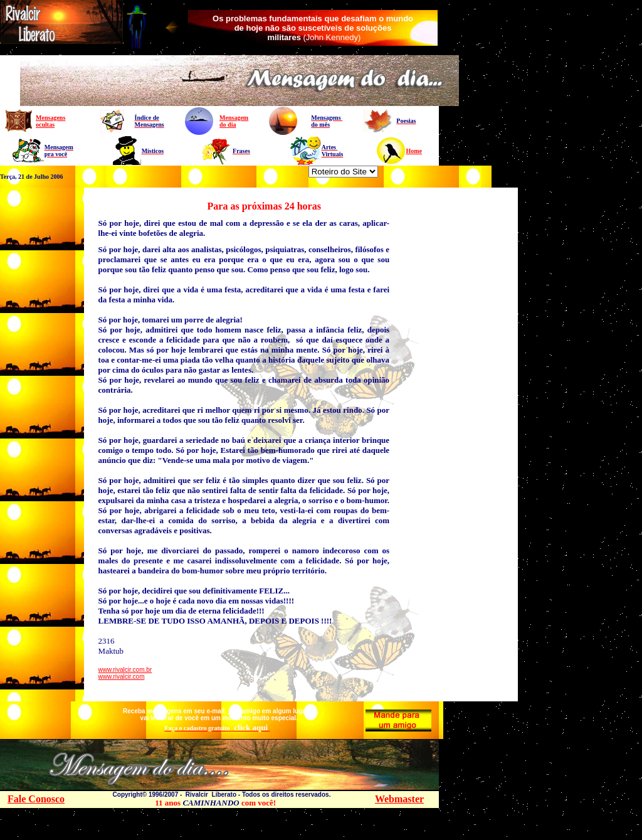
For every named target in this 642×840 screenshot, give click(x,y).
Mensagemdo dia (234, 121)
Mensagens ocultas (50, 121)
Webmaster (399, 799)
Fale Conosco (36, 799)
